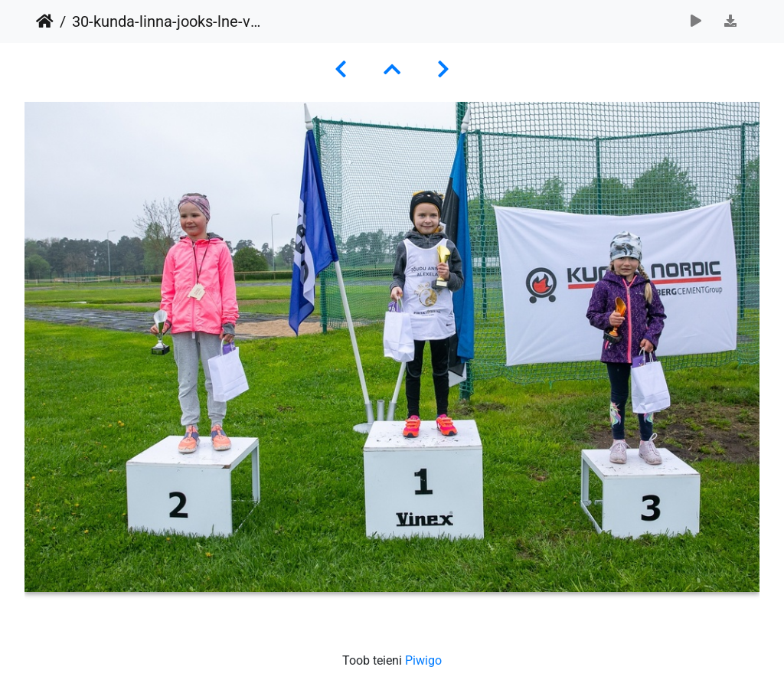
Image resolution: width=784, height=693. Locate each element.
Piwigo (423, 660)
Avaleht (45, 21)
